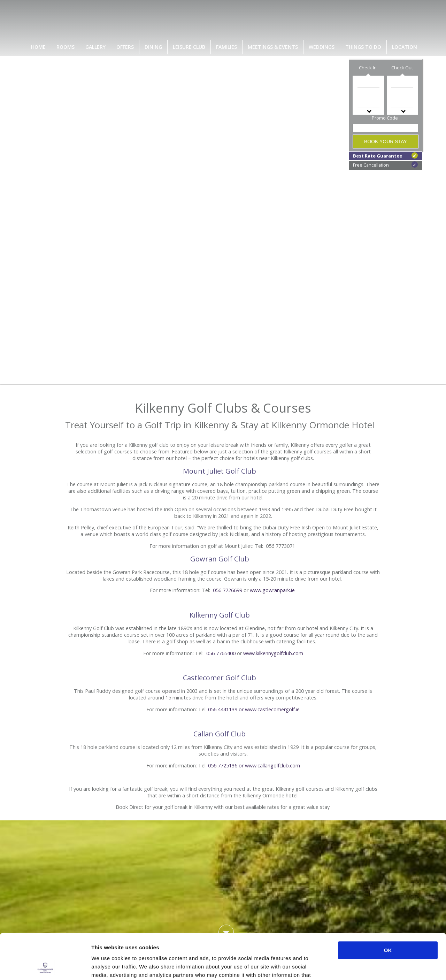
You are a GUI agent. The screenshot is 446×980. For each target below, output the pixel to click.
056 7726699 (228, 590)
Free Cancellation (385, 165)
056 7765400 (221, 653)
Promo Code (385, 118)
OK (388, 905)
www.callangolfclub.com (272, 765)
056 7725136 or (226, 765)
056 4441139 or (226, 709)
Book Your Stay (386, 141)
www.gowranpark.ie (272, 590)
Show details (366, 966)
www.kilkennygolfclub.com (273, 653)
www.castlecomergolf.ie (272, 709)
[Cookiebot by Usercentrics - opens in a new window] (45, 966)
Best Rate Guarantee (385, 156)
